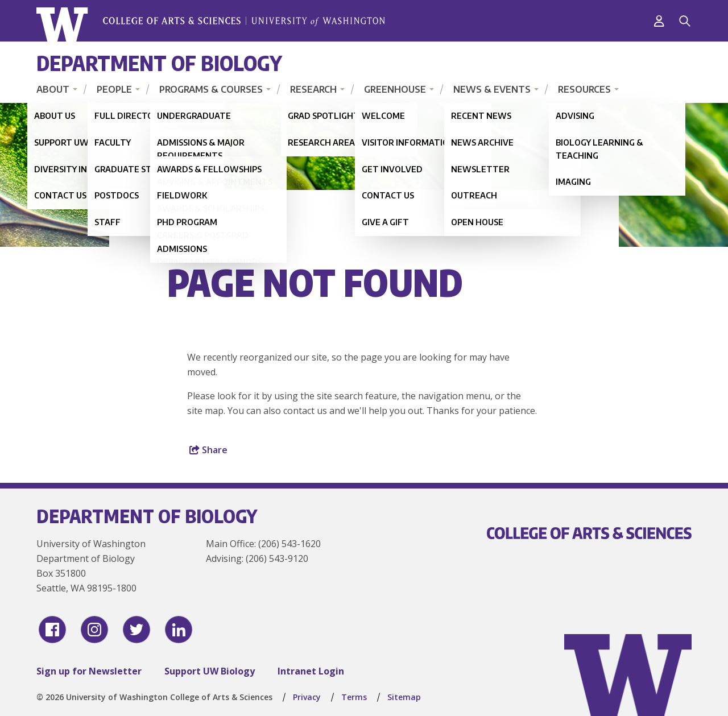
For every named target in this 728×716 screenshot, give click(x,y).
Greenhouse (395, 89)
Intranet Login (311, 671)
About (53, 89)
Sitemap (404, 697)
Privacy (307, 697)
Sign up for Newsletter (89, 671)
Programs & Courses (211, 89)
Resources (584, 89)
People (114, 89)
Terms (354, 697)
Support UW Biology (210, 671)
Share (208, 450)
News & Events (492, 89)
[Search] (685, 21)
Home (183, 236)
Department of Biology (159, 63)
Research (313, 89)
